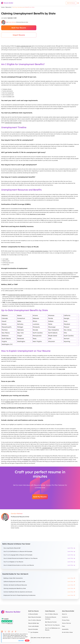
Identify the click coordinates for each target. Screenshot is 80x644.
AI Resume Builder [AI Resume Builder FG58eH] (33, 614)
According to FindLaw (67, 273)
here (76, 241)
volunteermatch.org (47, 448)
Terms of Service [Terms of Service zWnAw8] (66, 623)
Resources (8, 7)
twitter (5, 632)
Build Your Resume (19, 28)
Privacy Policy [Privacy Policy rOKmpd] (66, 620)
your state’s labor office (32, 280)
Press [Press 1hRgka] (63, 626)
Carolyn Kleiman (12, 22)
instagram (9, 632)
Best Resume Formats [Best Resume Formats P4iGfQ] (51, 622)
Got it (27, 641)
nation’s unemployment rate (24, 46)
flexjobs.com (27, 460)
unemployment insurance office (13, 123)
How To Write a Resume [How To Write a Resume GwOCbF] (35, 620)
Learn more (21, 641)
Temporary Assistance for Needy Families (23, 302)
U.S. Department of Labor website (36, 214)
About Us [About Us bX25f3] (64, 614)
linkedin (2, 632)
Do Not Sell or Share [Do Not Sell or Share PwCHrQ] (67, 632)
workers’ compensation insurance (39, 251)
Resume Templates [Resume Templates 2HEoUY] (33, 632)
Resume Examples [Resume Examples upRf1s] (33, 629)
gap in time (62, 369)
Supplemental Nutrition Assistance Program (20, 295)
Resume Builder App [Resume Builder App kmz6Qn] (34, 623)
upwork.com (35, 460)
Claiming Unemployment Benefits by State (23, 7)
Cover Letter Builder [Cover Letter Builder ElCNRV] (34, 626)
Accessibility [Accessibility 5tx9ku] (65, 629)
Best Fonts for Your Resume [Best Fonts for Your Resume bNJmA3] (52, 625)
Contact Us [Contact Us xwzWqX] (65, 617)
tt (12, 632)
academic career (10, 402)
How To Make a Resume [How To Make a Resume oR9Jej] (51, 614)
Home (3, 7)
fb (16, 632)
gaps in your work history (10, 357)
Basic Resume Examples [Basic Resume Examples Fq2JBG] (35, 617)
